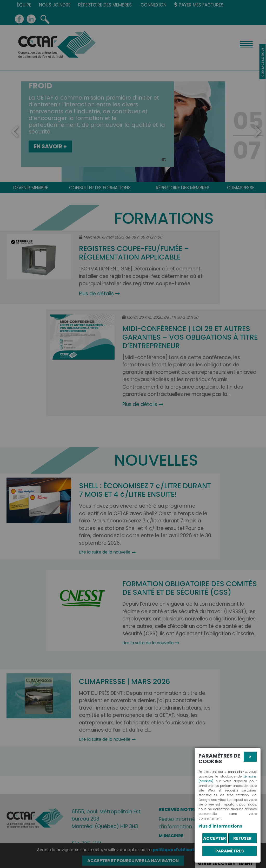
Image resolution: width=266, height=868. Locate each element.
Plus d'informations (220, 826)
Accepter (215, 838)
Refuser (242, 838)
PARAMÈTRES (230, 851)
